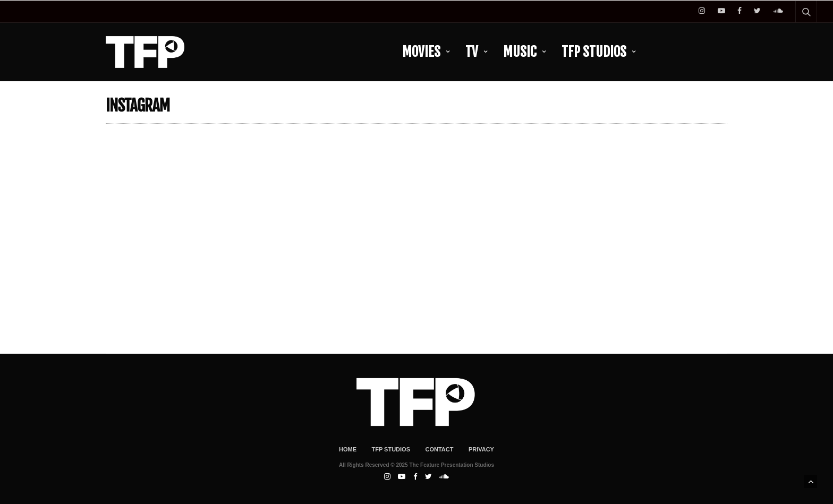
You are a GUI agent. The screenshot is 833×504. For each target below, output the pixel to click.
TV (472, 52)
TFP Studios (594, 52)
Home (348, 449)
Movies (421, 52)
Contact (439, 449)
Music (520, 52)
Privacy (481, 449)
